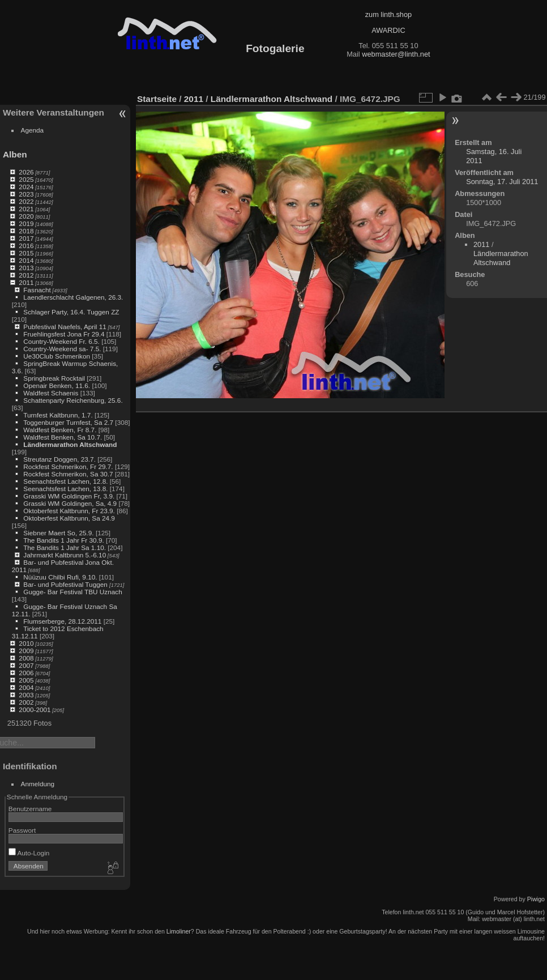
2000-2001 (35, 710)
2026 (26, 172)
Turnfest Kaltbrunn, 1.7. (58, 415)
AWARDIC (388, 30)
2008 (26, 658)
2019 (26, 223)
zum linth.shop (389, 14)
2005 (26, 680)
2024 (26, 187)
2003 (26, 695)
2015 (26, 253)
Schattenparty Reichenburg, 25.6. (73, 400)
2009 (26, 651)
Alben (15, 154)
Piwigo (536, 899)
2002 (26, 702)
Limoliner (179, 931)
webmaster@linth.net (396, 54)
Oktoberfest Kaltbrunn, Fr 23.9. (69, 511)
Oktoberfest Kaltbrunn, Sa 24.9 (69, 518)
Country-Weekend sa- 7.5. (62, 349)
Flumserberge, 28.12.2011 (62, 621)
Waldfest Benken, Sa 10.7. (63, 437)
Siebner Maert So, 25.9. (58, 533)
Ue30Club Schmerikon (57, 356)
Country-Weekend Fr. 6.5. (61, 341)
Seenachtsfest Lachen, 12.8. (65, 481)
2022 (26, 201)
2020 (26, 216)
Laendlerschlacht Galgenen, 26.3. (73, 297)
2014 (26, 260)
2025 (26, 179)
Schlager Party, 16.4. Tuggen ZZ (71, 312)
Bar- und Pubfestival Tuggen (66, 584)
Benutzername (30, 809)
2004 (26, 687)
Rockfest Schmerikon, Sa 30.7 (68, 474)
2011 (26, 282)
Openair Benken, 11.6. (57, 385)
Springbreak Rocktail (54, 378)
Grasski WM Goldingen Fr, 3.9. (69, 496)
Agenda (33, 130)
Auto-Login (29, 853)
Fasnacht (37, 290)
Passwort (22, 830)
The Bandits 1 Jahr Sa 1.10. (65, 547)
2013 (26, 268)
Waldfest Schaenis (51, 393)
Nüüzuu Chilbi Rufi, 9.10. (60, 577)
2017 (26, 238)
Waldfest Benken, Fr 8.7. (60, 430)
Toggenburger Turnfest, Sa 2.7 (68, 422)
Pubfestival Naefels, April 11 (65, 327)
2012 (26, 275)
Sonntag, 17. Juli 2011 (502, 182)
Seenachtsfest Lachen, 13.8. (65, 489)
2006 (26, 673)
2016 (26, 246)
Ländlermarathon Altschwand (70, 444)
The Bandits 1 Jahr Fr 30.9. (64, 540)
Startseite (157, 99)
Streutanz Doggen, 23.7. (59, 459)
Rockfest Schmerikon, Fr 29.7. (68, 466)
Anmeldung (38, 784)
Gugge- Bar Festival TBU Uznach (72, 592)
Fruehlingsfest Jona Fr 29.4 (64, 334)
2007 (26, 665)
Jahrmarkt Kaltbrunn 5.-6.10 (65, 555)
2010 (26, 643)
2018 (26, 231)
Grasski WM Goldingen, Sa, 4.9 (70, 503)
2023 (26, 194)
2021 (26, 209)
